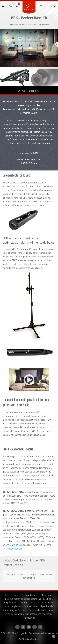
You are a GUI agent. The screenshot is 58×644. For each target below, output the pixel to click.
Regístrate (35, 574)
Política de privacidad (29, 639)
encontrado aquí (15, 549)
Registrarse (21, 574)
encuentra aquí (46, 526)
